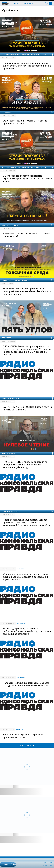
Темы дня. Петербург (11, 511)
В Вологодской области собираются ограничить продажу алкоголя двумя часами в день (27, 179)
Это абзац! (6, 112)
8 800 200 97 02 (28, 3)
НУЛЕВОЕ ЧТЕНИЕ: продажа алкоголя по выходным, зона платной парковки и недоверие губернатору (25, 465)
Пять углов (6, 338)
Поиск (46, 3)
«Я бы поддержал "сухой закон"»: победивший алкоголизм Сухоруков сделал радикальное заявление (27, 631)
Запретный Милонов (10, 398)
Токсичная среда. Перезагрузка (15, 280)
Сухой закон (10, 10)
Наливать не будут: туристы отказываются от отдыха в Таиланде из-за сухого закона (26, 684)
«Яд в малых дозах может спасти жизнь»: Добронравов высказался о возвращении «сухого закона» (26, 577)
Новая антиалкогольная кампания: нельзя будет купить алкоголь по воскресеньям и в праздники (27, 66)
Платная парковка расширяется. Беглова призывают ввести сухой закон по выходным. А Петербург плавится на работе (27, 522)
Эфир (51, 865)
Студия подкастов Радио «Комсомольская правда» (24, 55)
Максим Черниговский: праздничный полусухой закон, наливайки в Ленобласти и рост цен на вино (27, 291)
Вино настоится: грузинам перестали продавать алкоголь (23, 736)
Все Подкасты (27, 745)
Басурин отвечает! (10, 225)
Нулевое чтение (8, 453)
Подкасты (45, 865)
